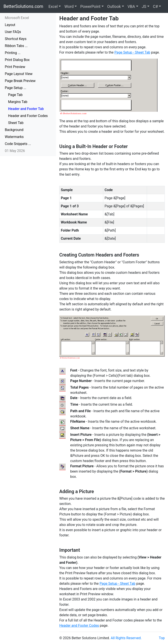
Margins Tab (18, 102)
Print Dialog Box (17, 60)
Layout (10, 25)
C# (155, 6)
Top (162, 638)
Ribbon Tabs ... (16, 46)
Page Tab (15, 95)
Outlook (114, 6)
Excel (53, 6)
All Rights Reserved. (126, 638)
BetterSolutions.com (23, 6)
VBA (131, 6)
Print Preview (15, 67)
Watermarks (14, 137)
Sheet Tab (16, 123)
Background (14, 130)
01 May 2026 (15, 151)
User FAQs (13, 32)
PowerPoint (90, 6)
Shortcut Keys (16, 39)
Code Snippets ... (18, 144)
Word (69, 6)
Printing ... (13, 53)
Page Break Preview (20, 81)
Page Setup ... (16, 88)
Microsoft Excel (17, 18)
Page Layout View (19, 74)
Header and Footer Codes (28, 116)
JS (144, 6)
